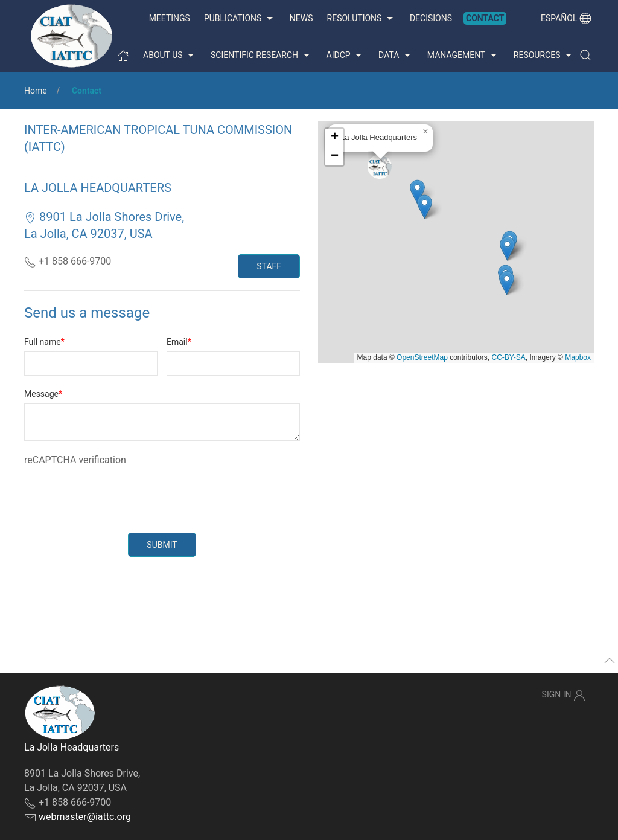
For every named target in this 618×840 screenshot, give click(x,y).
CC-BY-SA (509, 357)
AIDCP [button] (346, 56)
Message (41, 394)
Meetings (170, 18)
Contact (485, 18)
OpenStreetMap (422, 357)
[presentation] (116, 491)
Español (566, 18)
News (301, 18)
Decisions (431, 18)
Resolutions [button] (362, 19)
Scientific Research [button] (261, 56)
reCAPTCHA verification (75, 460)
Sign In (564, 695)
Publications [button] (240, 19)
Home (36, 91)
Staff (269, 266)
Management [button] (463, 56)
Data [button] (396, 56)
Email (177, 342)
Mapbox (578, 357)
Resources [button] (544, 56)
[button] (585, 55)
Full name (43, 342)
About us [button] (170, 56)
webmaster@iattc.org (85, 817)
